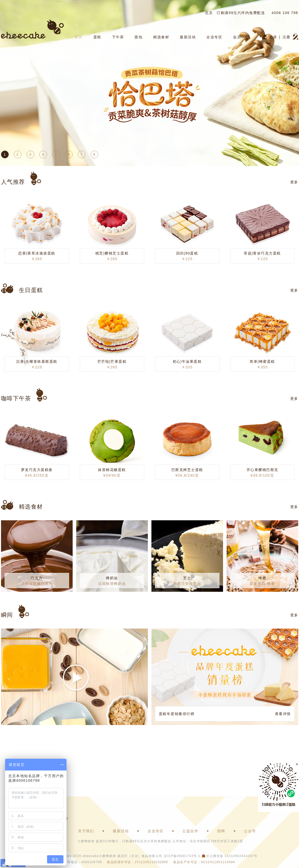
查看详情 (283, 714)
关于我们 (86, 831)
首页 (79, 37)
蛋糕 (97, 37)
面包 (139, 37)
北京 (209, 13)
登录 (273, 37)
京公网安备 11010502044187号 (232, 856)
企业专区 (214, 37)
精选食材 (161, 37)
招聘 (221, 831)
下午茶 (118, 37)
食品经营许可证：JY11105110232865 (137, 862)
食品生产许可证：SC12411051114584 (204, 862)
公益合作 (190, 831)
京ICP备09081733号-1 (182, 856)
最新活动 (188, 37)
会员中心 (241, 37)
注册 (287, 37)
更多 (294, 182)
